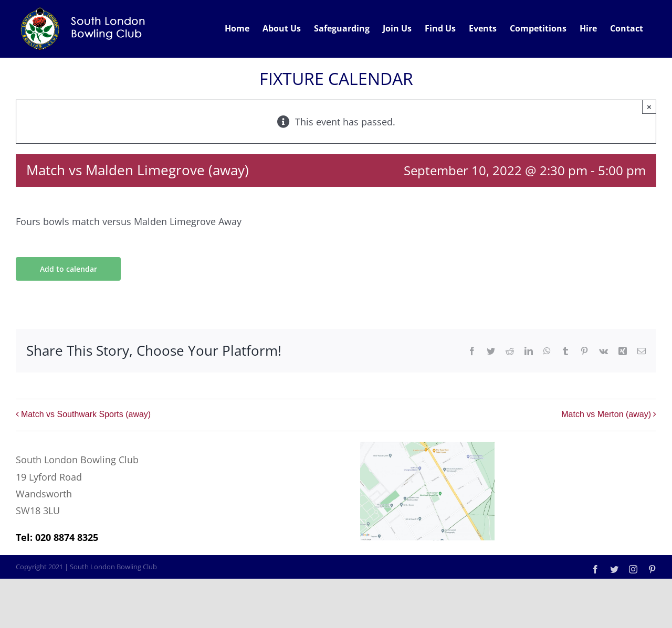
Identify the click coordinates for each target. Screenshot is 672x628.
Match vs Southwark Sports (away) (86, 414)
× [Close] (649, 107)
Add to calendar (69, 269)
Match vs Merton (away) (606, 414)
